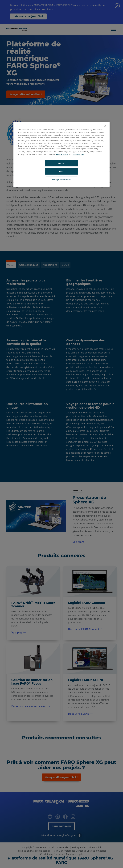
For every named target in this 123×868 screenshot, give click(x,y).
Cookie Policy (62, 154)
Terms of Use (78, 154)
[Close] (105, 126)
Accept (61, 163)
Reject (61, 171)
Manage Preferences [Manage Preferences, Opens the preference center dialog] (61, 180)
